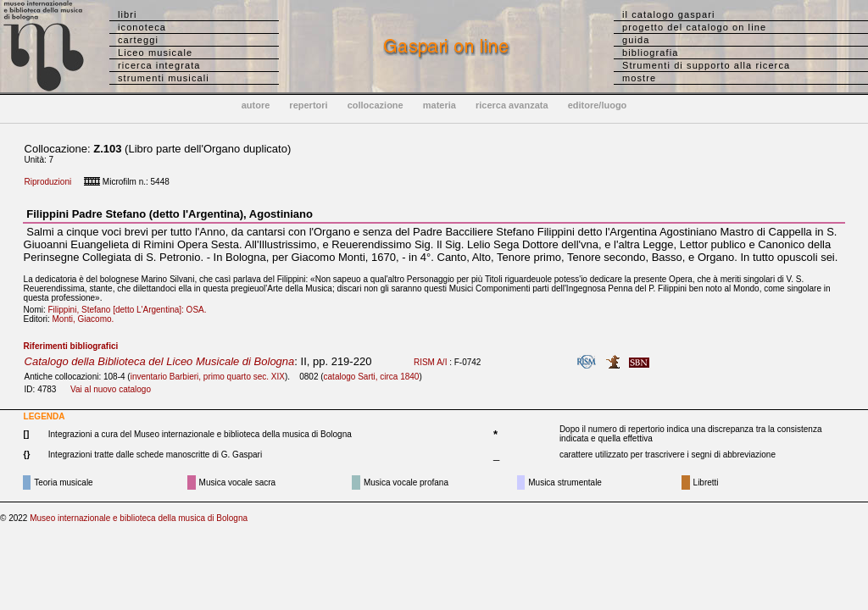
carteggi (138, 40)
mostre (639, 78)
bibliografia (650, 53)
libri (128, 14)
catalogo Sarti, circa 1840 (372, 377)
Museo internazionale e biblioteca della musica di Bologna (139, 518)
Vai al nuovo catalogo (111, 389)
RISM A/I (430, 362)
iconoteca (142, 27)
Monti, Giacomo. (87, 319)
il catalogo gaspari (669, 14)
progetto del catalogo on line (694, 27)
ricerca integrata (159, 65)
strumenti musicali (164, 78)
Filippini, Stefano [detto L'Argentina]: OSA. (131, 310)
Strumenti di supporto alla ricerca (706, 65)
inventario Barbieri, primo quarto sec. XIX (208, 377)
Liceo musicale (155, 53)
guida (636, 40)
